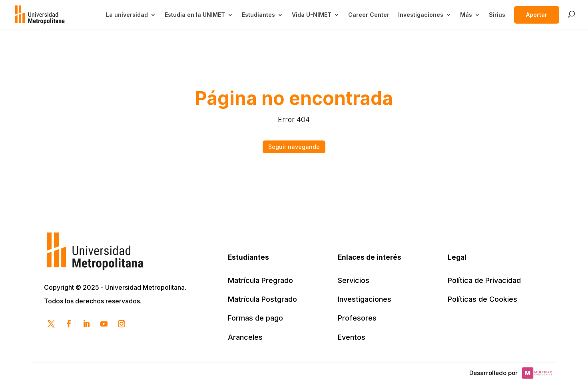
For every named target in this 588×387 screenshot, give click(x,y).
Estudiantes (258, 15)
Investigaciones (421, 15)
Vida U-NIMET (312, 15)
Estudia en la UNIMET (195, 15)
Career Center (369, 15)
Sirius (497, 15)
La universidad (127, 15)
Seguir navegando (294, 147)
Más (466, 15)
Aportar (537, 15)
